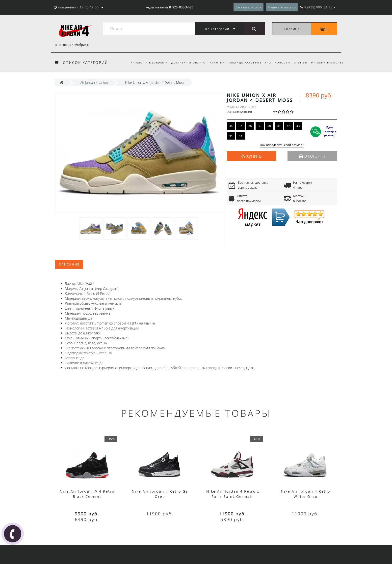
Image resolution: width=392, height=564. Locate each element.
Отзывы (300, 62)
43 (298, 126)
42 (288, 126)
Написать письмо (282, 7)
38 (250, 126)
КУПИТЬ (254, 156)
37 (240, 126)
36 (231, 126)
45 (240, 136)
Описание (69, 264)
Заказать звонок (248, 7)
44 (231, 136)
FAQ (266, 62)
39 (260, 126)
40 (269, 126)
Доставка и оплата (183, 62)
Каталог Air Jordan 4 (144, 62)
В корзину (312, 156)
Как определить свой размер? (282, 145)
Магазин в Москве (327, 62)
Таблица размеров (242, 62)
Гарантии (213, 62)
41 (279, 126)
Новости (281, 62)
